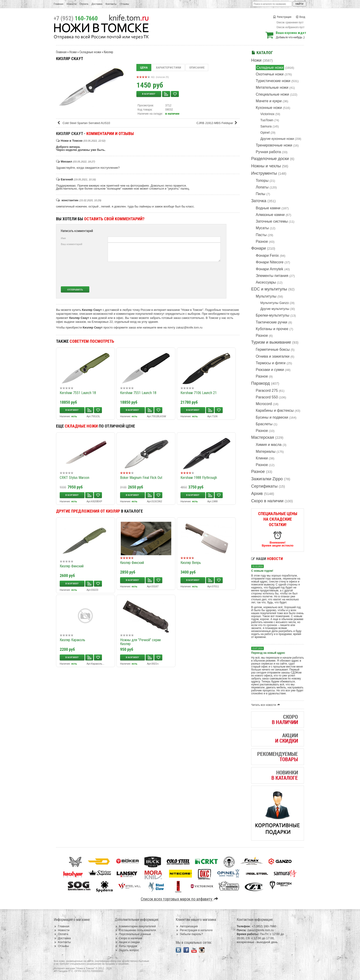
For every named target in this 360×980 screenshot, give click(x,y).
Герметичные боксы (273, 349)
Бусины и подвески (272, 417)
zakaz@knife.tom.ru (189, 327)
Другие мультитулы (275, 309)
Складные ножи (270, 68)
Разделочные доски (270, 159)
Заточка (259, 201)
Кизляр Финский (72, 566)
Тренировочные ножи (274, 145)
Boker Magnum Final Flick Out (141, 478)
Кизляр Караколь (72, 640)
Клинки (262, 458)
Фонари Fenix (267, 255)
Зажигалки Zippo (267, 479)
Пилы (260, 194)
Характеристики (169, 68)
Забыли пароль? (189, 934)
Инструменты (264, 173)
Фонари (259, 248)
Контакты (111, 4)
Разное (262, 242)
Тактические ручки (271, 322)
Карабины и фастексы (275, 410)
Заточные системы (272, 221)
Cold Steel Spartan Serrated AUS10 (83, 123)
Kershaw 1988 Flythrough (199, 478)
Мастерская (263, 437)
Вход (300, 17)
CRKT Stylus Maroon (75, 478)
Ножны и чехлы (266, 166)
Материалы (266, 451)
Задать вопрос (127, 950)
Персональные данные (133, 934)
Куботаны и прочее (272, 329)
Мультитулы (266, 296)
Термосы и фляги (271, 363)
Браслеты (264, 424)
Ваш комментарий (72, 244)
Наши (267, 559)
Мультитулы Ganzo (275, 303)
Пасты (261, 235)
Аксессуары (266, 282)
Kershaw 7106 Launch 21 (199, 393)
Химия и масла (269, 445)
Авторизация (187, 926)
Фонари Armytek (270, 269)
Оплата (84, 4)
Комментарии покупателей (135, 926)
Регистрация (282, 17)
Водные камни (268, 208)
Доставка (97, 4)
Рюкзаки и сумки (270, 370)
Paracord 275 (267, 391)
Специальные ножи (272, 94)
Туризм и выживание (271, 342)
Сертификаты (264, 486)
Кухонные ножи (269, 108)
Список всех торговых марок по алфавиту (180, 899)
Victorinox (267, 114)
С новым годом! (262, 571)
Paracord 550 (267, 397)
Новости (72, 4)
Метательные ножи (272, 87)
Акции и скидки (127, 942)
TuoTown (267, 120)
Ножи (256, 60)
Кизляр (108, 52)
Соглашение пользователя (135, 930)
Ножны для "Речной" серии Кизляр (140, 642)
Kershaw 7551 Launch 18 (78, 393)
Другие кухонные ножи (277, 139)
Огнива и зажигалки (273, 356)
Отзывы (124, 4)
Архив (257, 494)
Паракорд (260, 383)
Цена (144, 68)
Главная (59, 4)
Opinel (265, 133)
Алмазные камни (270, 215)
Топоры (262, 181)
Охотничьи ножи (270, 74)
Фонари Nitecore (270, 262)
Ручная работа (268, 152)
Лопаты (262, 187)
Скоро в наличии (267, 501)
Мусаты (262, 228)
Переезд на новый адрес (268, 653)
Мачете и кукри (269, 101)
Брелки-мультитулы (273, 315)
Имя (63, 238)
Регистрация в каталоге (194, 930)
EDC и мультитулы (269, 289)
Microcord (264, 404)
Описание (197, 68)
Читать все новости (266, 705)
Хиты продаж (126, 946)
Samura (266, 126)
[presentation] (186, 274)
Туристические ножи (273, 81)
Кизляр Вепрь (191, 563)
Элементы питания (272, 276)
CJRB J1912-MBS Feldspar (218, 123)
